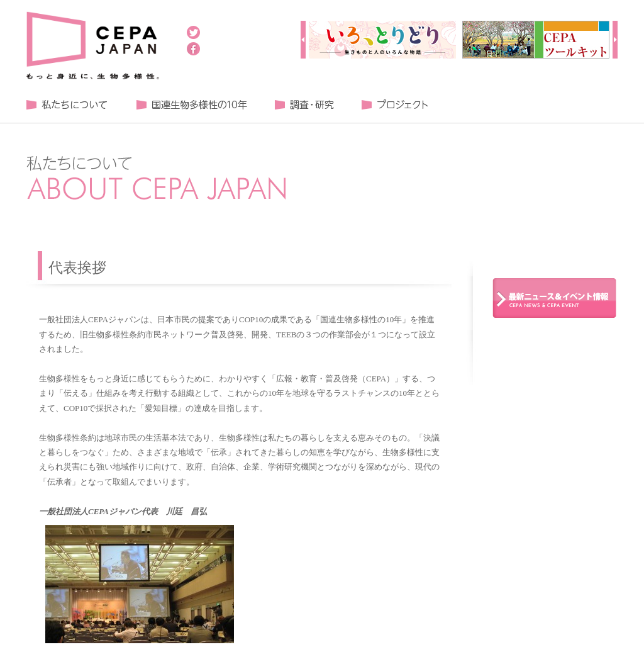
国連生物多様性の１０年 (192, 105)
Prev (303, 40)
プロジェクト (394, 105)
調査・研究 (304, 105)
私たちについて (67, 105)
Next (615, 40)
